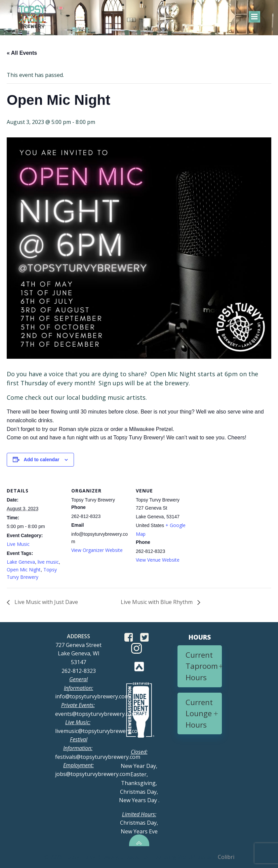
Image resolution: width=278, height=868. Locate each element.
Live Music (18, 544)
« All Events (22, 53)
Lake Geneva (21, 562)
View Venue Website (158, 560)
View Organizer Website (97, 550)
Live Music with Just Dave (46, 602)
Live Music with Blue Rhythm (157, 602)
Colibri (226, 857)
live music (48, 562)
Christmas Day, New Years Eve (139, 823)
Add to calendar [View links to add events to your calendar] (42, 460)
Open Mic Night (24, 570)
